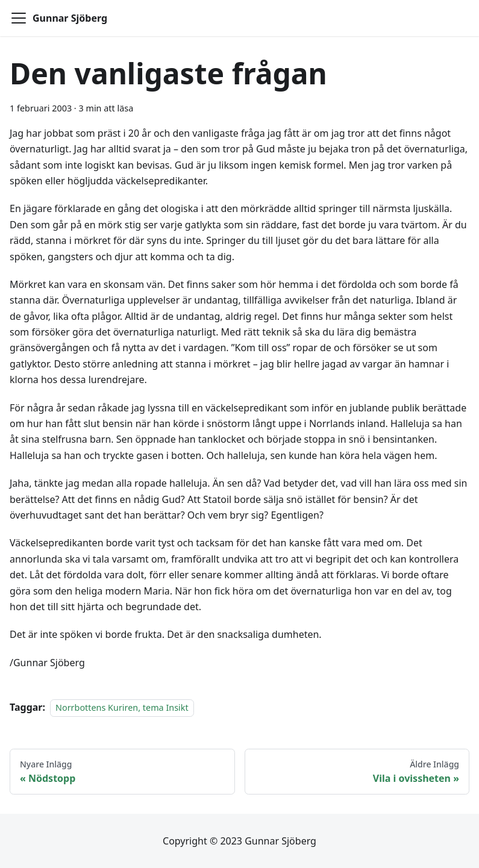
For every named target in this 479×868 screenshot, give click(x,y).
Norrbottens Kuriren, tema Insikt (122, 707)
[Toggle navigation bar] (19, 18)
